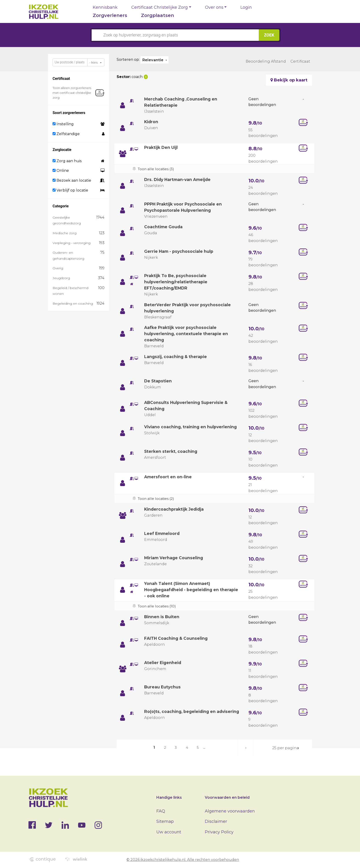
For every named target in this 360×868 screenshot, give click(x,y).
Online (61, 171)
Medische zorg (65, 233)
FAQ (161, 811)
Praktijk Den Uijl (162, 147)
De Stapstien (158, 381)
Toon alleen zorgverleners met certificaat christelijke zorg (72, 93)
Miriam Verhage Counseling (174, 558)
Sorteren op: (128, 60)
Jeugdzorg (61, 278)
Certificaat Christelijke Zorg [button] (160, 7)
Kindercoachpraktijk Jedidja (175, 509)
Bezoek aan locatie (72, 180)
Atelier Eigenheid (163, 663)
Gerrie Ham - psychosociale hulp (179, 251)
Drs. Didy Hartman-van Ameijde (179, 180)
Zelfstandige (66, 134)
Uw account (169, 832)
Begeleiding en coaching (73, 303)
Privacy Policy (219, 832)
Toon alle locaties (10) (157, 606)
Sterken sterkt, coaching (171, 451)
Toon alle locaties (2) (156, 499)
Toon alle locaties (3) (156, 169)
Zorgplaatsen (157, 15)
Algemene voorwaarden (230, 811)
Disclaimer (216, 821)
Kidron (152, 122)
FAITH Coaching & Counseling (176, 638)
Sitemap (165, 821)
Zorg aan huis (67, 161)
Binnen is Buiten (162, 617)
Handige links (169, 797)
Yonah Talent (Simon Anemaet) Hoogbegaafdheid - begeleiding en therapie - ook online (183, 590)
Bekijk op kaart (289, 80)
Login (246, 7)
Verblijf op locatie (70, 190)
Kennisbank (105, 7)
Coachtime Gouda (164, 227)
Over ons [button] (214, 7)
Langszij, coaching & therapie (176, 357)
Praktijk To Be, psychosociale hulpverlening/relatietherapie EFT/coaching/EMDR (176, 282)
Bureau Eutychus (163, 687)
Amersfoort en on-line (168, 477)
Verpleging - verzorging (72, 243)
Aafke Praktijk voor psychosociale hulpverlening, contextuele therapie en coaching (187, 334)
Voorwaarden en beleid (227, 797)
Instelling (63, 124)
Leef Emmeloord (163, 534)
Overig (58, 268)
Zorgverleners (110, 15)
